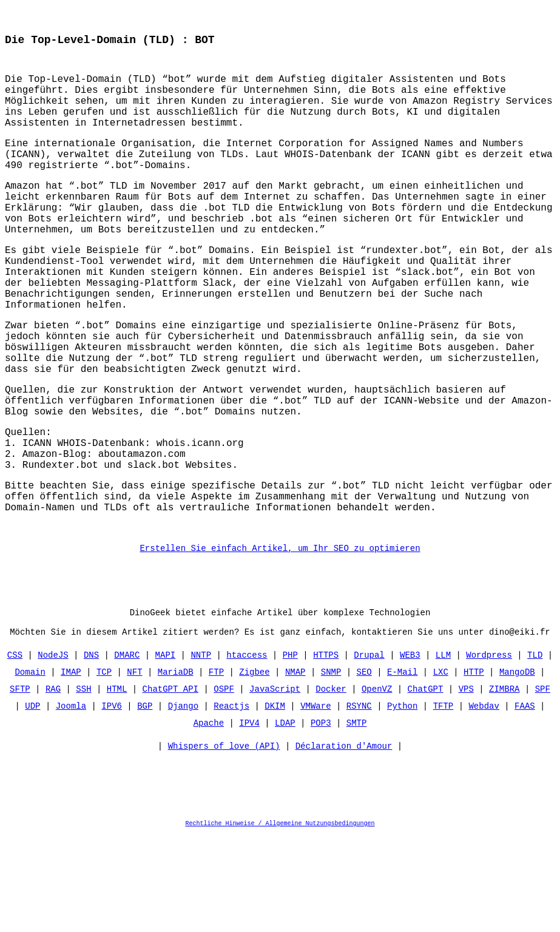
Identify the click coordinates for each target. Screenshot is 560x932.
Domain (30, 768)
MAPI (166, 751)
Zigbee (254, 768)
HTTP (474, 768)
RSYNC (359, 802)
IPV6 (112, 802)
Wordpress (489, 751)
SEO (364, 768)
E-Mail (402, 768)
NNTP (201, 751)
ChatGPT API (170, 785)
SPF (543, 785)
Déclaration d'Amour (344, 845)
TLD (535, 751)
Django (183, 802)
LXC (441, 768)
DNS (91, 751)
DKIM (275, 802)
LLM (443, 751)
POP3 (321, 819)
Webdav (484, 802)
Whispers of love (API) (224, 845)
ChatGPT (426, 785)
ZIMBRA (504, 785)
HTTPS (326, 751)
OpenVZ (377, 785)
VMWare (315, 802)
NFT (134, 768)
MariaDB (176, 768)
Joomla (71, 802)
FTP (216, 768)
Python (402, 802)
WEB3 (410, 751)
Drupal (369, 751)
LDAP (285, 819)
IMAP (71, 768)
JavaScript (275, 785)
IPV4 (249, 819)
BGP (145, 802)
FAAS (525, 802)
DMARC (127, 751)
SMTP (357, 819)
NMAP (295, 768)
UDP (32, 802)
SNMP (331, 768)
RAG (53, 785)
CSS (15, 751)
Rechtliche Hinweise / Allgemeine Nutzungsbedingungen (280, 922)
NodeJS (53, 751)
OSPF (224, 785)
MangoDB (517, 768)
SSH (83, 785)
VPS (466, 785)
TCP (104, 768)
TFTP (444, 802)
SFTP (20, 785)
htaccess (247, 751)
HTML (117, 785)
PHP (290, 751)
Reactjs (231, 802)
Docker (331, 785)
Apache (209, 819)
